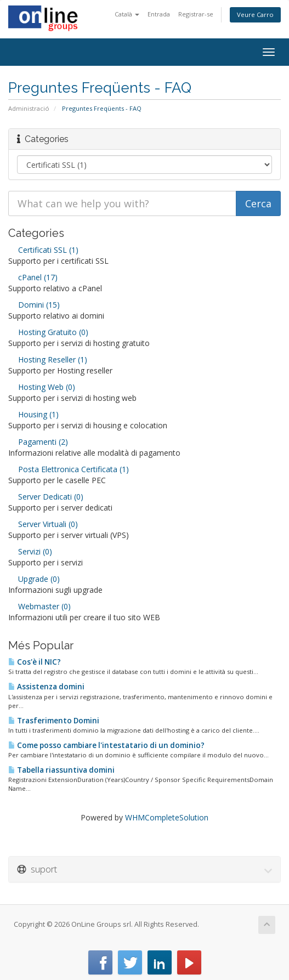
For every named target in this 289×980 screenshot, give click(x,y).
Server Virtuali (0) (43, 524)
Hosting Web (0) (42, 387)
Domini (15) (34, 305)
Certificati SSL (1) (43, 250)
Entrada (159, 14)
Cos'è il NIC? (35, 662)
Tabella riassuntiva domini (61, 770)
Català (127, 14)
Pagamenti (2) (38, 442)
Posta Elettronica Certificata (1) (69, 469)
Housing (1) (33, 414)
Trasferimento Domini (54, 721)
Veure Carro (255, 15)
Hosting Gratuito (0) (48, 332)
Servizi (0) (30, 551)
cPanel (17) (33, 277)
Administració (29, 108)
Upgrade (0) (34, 579)
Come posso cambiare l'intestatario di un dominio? (106, 745)
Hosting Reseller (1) (48, 359)
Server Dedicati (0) (46, 497)
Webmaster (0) (39, 606)
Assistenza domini (46, 687)
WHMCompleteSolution (167, 817)
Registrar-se (196, 14)
